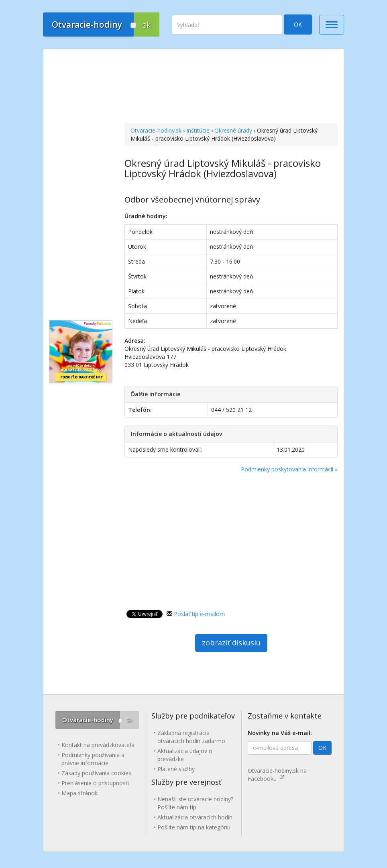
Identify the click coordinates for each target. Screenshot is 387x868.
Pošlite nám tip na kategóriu (194, 827)
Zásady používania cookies (96, 773)
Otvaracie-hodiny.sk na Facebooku (277, 775)
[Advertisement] (231, 87)
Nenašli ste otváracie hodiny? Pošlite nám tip (195, 803)
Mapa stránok (79, 793)
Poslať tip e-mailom (199, 614)
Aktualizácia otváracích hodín (195, 817)
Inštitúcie (198, 130)
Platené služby (176, 769)
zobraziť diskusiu (231, 643)
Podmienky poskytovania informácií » (289, 469)
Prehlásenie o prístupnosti (95, 783)
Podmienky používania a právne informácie (93, 759)
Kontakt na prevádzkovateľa (98, 745)
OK (298, 24)
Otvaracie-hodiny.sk (156, 130)
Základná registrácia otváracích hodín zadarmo (191, 737)
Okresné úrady (233, 130)
